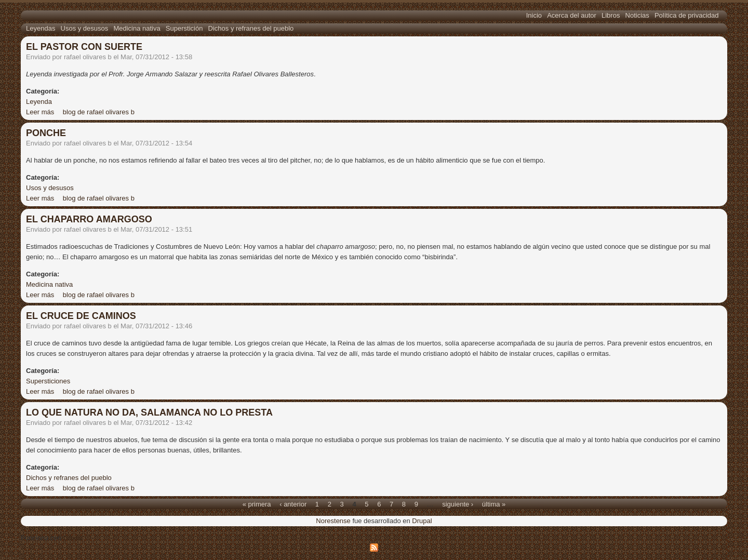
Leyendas (41, 28)
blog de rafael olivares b (99, 112)
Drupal (422, 521)
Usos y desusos (85, 28)
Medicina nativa (137, 28)
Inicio (534, 15)
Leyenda (39, 102)
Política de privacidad (687, 15)
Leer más (40, 112)
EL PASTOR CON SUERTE (84, 47)
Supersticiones (48, 381)
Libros (611, 15)
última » (494, 504)
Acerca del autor (572, 15)
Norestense (333, 521)
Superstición (184, 28)
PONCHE (46, 133)
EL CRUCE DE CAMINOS (81, 316)
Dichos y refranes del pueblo (251, 28)
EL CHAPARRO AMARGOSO (89, 219)
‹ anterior (293, 504)
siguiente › (458, 504)
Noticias (637, 15)
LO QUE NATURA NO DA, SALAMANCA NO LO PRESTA (149, 412)
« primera (257, 504)
